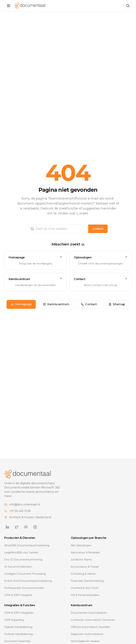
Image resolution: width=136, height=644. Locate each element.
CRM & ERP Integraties (19, 617)
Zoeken (98, 231)
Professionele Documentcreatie (24, 592)
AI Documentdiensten (18, 571)
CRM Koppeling (14, 624)
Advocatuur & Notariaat (85, 556)
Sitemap (117, 306)
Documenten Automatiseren (89, 617)
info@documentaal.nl (25, 508)
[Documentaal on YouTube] (26, 531)
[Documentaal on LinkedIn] (7, 531)
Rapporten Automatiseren (87, 638)
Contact (89, 306)
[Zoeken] (128, 6)
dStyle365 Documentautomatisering (27, 549)
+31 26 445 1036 (20, 515)
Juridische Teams (81, 563)
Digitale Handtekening (18, 631)
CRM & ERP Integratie (18, 599)
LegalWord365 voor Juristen (21, 556)
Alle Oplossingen (81, 549)
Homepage (21, 306)
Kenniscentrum (56, 306)
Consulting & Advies (83, 578)
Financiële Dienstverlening (87, 585)
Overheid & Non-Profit (85, 592)
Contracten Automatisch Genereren (93, 624)
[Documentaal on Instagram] (35, 531)
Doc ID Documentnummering (23, 563)
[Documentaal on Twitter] (17, 531)
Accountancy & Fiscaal (85, 571)
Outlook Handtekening (19, 638)
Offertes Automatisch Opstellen (91, 631)
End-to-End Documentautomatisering (28, 585)
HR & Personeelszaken (85, 599)
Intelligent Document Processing (25, 578)
